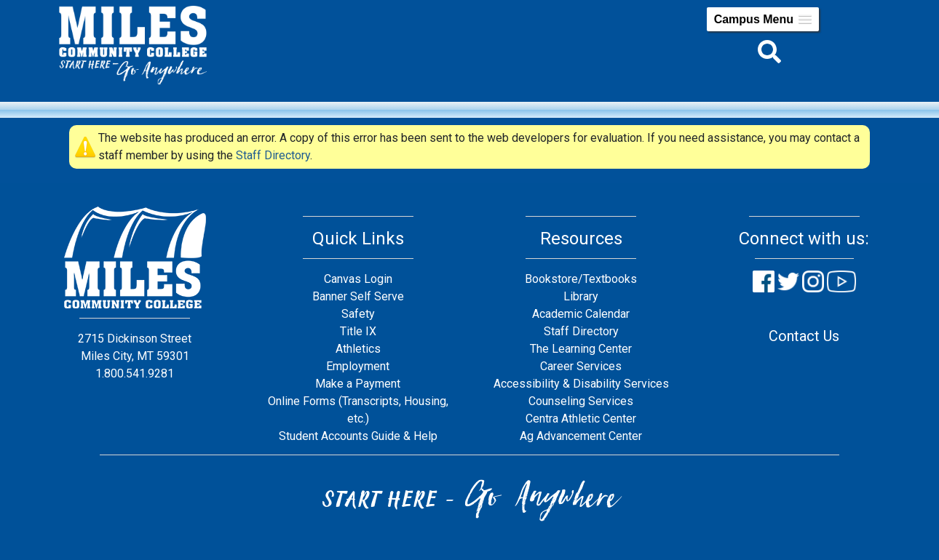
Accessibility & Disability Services (581, 384)
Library (581, 296)
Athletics (358, 349)
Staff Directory (273, 155)
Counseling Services (581, 401)
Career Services (581, 366)
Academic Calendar (581, 314)
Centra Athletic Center (581, 419)
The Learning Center (581, 349)
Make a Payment (358, 384)
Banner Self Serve (358, 296)
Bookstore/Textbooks (581, 279)
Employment (358, 366)
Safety (358, 314)
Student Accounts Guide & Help (358, 436)
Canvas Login (358, 279)
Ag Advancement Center (581, 436)
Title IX (358, 331)
